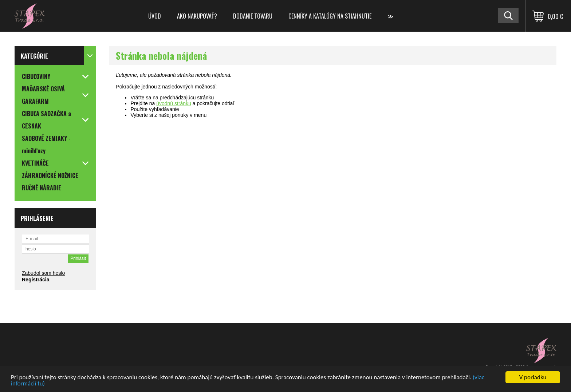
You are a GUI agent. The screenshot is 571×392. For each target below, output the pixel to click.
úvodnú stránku (174, 103)
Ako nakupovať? (197, 16)
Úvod (155, 16)
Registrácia (36, 280)
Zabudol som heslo (43, 273)
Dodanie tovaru (253, 16)
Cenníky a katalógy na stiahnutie (330, 16)
